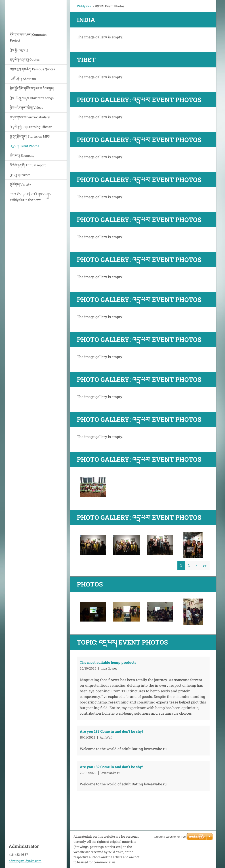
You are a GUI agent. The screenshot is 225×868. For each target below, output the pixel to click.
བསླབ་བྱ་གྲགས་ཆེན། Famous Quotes (32, 69)
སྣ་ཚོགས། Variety (20, 184)
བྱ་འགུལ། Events (20, 175)
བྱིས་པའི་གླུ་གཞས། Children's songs (32, 98)
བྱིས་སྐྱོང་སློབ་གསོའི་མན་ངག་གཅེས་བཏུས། (32, 88)
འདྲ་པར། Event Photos (24, 146)
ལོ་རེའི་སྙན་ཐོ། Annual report (28, 165)
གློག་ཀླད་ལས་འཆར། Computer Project (28, 37)
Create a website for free (170, 837)
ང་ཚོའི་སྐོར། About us (23, 79)
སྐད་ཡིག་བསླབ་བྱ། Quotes (25, 59)
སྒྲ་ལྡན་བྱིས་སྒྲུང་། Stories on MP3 (30, 136)
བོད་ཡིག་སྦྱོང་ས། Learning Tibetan (31, 127)
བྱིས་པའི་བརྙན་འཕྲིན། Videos (26, 107)
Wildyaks (84, 6)
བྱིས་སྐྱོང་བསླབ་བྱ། (19, 50)
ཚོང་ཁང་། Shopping (22, 155)
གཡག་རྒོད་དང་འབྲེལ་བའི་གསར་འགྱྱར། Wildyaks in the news (31, 197)
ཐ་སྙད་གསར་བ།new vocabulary (30, 117)
